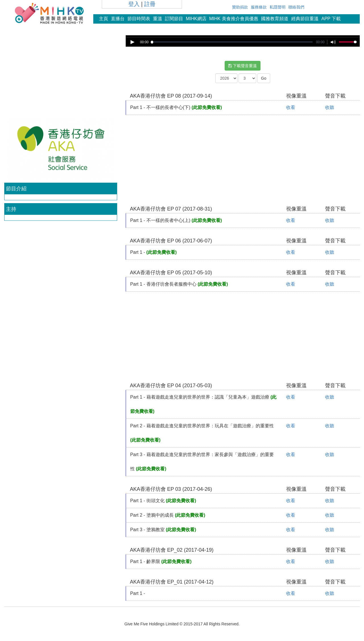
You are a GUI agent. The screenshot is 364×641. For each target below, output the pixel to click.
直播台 (118, 19)
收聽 (330, 107)
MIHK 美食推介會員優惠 (234, 19)
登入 (134, 4)
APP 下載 (331, 19)
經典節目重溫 (305, 19)
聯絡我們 (296, 7)
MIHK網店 (196, 19)
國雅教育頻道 (275, 19)
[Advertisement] (61, 75)
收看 (291, 107)
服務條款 (259, 7)
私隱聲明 (278, 7)
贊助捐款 (240, 7)
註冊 (150, 4)
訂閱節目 (174, 19)
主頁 (104, 19)
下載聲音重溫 (243, 66)
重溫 (158, 19)
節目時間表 (139, 19)
